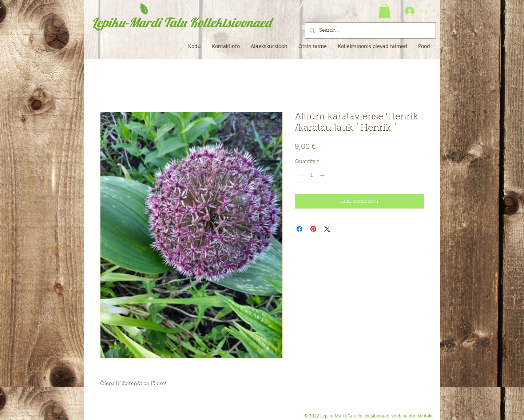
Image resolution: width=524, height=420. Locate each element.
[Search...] (370, 30)
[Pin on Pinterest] (313, 229)
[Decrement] (300, 176)
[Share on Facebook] (299, 229)
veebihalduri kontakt (412, 416)
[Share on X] (327, 229)
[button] (384, 11)
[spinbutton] (311, 176)
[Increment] (323, 176)
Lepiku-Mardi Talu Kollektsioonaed (181, 22)
